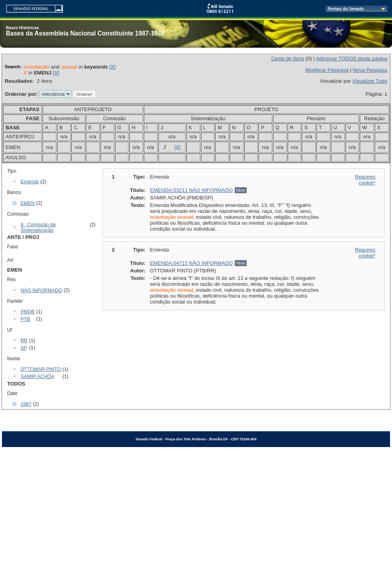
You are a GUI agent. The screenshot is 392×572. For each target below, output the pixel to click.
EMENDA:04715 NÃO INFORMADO (191, 263)
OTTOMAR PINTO (41, 369)
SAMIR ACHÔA (37, 376)
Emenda (30, 182)
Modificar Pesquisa (327, 70)
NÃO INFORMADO (41, 291)
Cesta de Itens (288, 59)
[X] (112, 67)
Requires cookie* (365, 180)
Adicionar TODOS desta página (351, 59)
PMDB (28, 312)
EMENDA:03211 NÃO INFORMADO (191, 190)
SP (24, 348)
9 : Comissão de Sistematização (38, 227)
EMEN (28, 203)
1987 (26, 404)
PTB (25, 319)
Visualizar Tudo (370, 81)
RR (24, 341)
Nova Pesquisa (370, 70)
